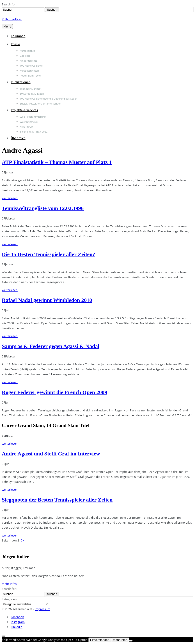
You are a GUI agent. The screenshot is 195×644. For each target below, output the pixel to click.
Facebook (17, 617)
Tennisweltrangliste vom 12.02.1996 (43, 208)
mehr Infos (9, 584)
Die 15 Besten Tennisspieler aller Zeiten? (48, 254)
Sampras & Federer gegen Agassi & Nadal (50, 346)
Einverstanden (100, 640)
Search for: (9, 4)
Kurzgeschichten (29, 71)
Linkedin (17, 627)
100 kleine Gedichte (31, 66)
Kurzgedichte (27, 51)
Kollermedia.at (12, 19)
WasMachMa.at (29, 122)
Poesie (15, 44)
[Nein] (131, 641)
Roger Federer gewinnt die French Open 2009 (55, 392)
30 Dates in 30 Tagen (32, 94)
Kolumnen (18, 36)
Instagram (18, 622)
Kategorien (9, 599)
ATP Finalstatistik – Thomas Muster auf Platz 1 (57, 162)
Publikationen (21, 82)
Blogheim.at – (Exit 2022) (34, 132)
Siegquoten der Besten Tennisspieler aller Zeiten (57, 500)
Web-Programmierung (33, 117)
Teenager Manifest (31, 89)
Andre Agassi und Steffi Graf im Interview (51, 454)
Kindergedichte (29, 61)
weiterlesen (10, 198)
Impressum (42, 609)
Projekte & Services (24, 110)
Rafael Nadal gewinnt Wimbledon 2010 (47, 300)
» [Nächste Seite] (23, 540)
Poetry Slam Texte (30, 76)
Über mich (18, 138)
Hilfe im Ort (26, 127)
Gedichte (25, 56)
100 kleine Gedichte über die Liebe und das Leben (49, 99)
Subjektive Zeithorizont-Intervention (41, 104)
